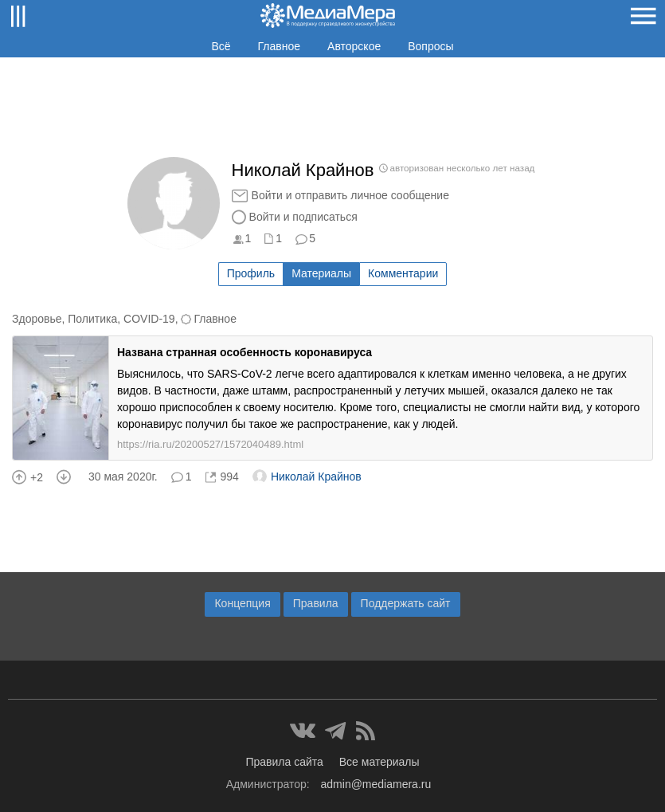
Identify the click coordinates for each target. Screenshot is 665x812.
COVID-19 (149, 319)
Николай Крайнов (307, 477)
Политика (92, 319)
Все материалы (379, 762)
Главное (280, 46)
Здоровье (37, 319)
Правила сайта (284, 762)
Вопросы (430, 46)
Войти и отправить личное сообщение (350, 195)
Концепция (242, 603)
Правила (316, 603)
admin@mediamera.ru (376, 784)
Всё (221, 46)
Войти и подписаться (303, 217)
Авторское (354, 46)
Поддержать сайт (406, 603)
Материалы (321, 273)
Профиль (251, 273)
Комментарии (403, 273)
